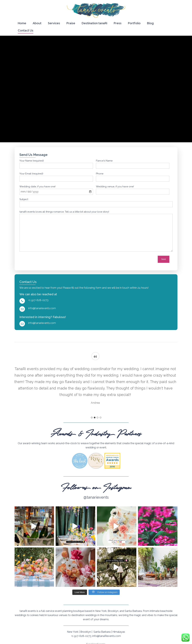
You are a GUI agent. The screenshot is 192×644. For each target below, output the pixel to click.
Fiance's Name (104, 161)
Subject (24, 199)
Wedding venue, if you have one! (115, 187)
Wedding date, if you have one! (37, 187)
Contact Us (26, 30)
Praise (71, 23)
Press (118, 23)
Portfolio (134, 23)
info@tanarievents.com (42, 308)
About (37, 23)
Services (54, 23)
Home (22, 23)
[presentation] (133, 259)
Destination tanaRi (94, 23)
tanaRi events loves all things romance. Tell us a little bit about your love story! (64, 212)
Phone (100, 174)
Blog (150, 23)
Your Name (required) (32, 161)
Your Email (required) (31, 174)
